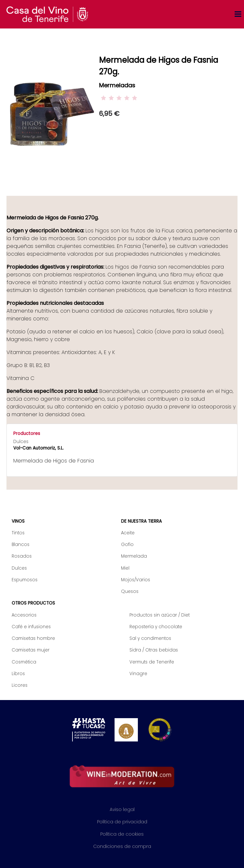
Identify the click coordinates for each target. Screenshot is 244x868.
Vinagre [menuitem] (138, 674)
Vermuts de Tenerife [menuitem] (152, 662)
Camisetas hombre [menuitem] (33, 638)
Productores (27, 434)
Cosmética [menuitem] (24, 662)
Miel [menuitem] (125, 568)
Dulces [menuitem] (19, 568)
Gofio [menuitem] (127, 545)
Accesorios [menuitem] (24, 615)
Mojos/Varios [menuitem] (136, 580)
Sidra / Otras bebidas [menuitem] (154, 650)
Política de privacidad (122, 822)
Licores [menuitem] (20, 685)
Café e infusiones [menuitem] (31, 627)
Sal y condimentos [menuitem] (150, 638)
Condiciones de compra (122, 846)
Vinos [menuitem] (18, 521)
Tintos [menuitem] (18, 533)
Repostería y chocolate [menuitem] (156, 627)
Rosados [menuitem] (22, 556)
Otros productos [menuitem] (33, 603)
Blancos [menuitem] (21, 545)
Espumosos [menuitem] (25, 580)
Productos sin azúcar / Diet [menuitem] (160, 615)
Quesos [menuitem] (130, 591)
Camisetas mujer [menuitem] (31, 650)
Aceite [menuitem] (128, 533)
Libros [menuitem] (18, 674)
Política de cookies (122, 834)
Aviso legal (122, 809)
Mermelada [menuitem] (134, 556)
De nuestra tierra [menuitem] (141, 521)
